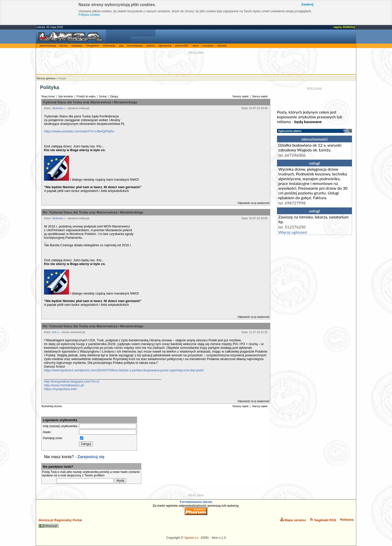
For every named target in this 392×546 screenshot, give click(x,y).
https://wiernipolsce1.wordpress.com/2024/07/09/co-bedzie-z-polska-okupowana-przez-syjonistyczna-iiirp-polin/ (124, 370)
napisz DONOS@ (344, 27)
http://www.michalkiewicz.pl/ (64, 385)
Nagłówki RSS (323, 520)
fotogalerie (93, 46)
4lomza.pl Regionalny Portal (60, 523)
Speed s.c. (192, 538)
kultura (150, 46)
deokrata (57, 108)
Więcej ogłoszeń (293, 232)
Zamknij (307, 4)
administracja (48, 46)
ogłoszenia (165, 46)
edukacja (77, 46)
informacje (109, 46)
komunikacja (135, 46)
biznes (64, 46)
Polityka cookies (89, 15)
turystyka (208, 46)
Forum (62, 78)
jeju (121, 46)
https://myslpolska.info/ (60, 389)
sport (195, 46)
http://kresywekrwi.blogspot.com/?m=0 (72, 381)
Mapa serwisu (293, 520)
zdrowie (222, 46)
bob (54, 332)
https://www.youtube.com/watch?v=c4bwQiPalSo (79, 131)
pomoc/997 (182, 46)
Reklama (347, 520)
